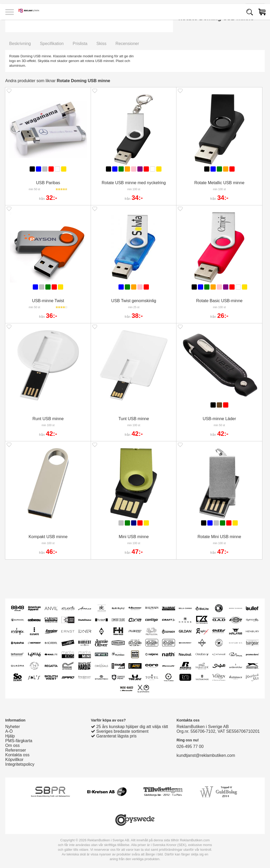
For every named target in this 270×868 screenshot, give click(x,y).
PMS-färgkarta (19, 741)
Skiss (101, 44)
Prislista (80, 44)
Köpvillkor (14, 760)
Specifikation (52, 44)
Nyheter (13, 727)
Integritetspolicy (20, 764)
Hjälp (10, 736)
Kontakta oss (17, 755)
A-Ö (9, 731)
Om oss (12, 745)
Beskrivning (20, 44)
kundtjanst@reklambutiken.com (206, 755)
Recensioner (127, 44)
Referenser (16, 750)
